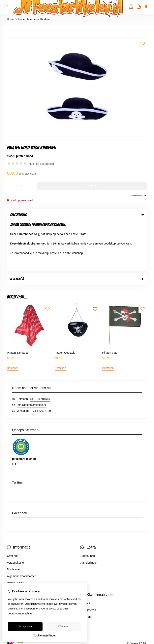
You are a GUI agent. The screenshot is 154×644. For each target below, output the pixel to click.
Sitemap (86, 567)
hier (30, 613)
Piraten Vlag (110, 303)
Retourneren (88, 560)
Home (11, 19)
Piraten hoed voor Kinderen (34, 19)
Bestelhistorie (15, 560)
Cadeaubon (88, 506)
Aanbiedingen (89, 513)
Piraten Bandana (17, 303)
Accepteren (25, 626)
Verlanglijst (14, 567)
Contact (85, 553)
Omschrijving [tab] (77, 215)
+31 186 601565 (40, 349)
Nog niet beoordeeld (41, 164)
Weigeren (64, 626)
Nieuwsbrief (14, 574)
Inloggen (12, 553)
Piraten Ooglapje (65, 303)
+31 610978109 (41, 361)
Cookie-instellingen (45, 635)
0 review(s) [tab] (77, 229)
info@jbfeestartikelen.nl (31, 355)
